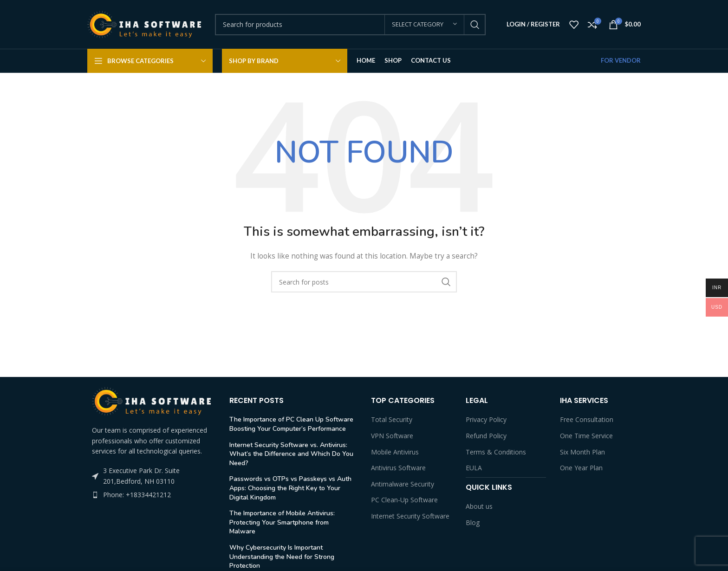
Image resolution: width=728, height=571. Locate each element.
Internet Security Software (410, 516)
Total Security (392, 419)
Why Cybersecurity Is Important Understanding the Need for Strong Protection (282, 557)
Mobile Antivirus (395, 452)
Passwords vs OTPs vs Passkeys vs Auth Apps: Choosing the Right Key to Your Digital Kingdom (290, 488)
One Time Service (586, 436)
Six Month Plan (582, 452)
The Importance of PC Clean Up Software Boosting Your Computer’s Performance (291, 424)
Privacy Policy (486, 419)
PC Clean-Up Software (404, 500)
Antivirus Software (398, 468)
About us (479, 506)
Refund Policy (486, 436)
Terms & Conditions (496, 452)
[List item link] (151, 495)
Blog (473, 522)
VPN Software (392, 436)
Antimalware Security (403, 484)
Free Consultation (587, 419)
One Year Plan (581, 468)
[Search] (350, 25)
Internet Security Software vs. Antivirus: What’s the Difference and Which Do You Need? (291, 454)
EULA (474, 468)
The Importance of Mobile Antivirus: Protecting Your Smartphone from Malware (282, 522)
